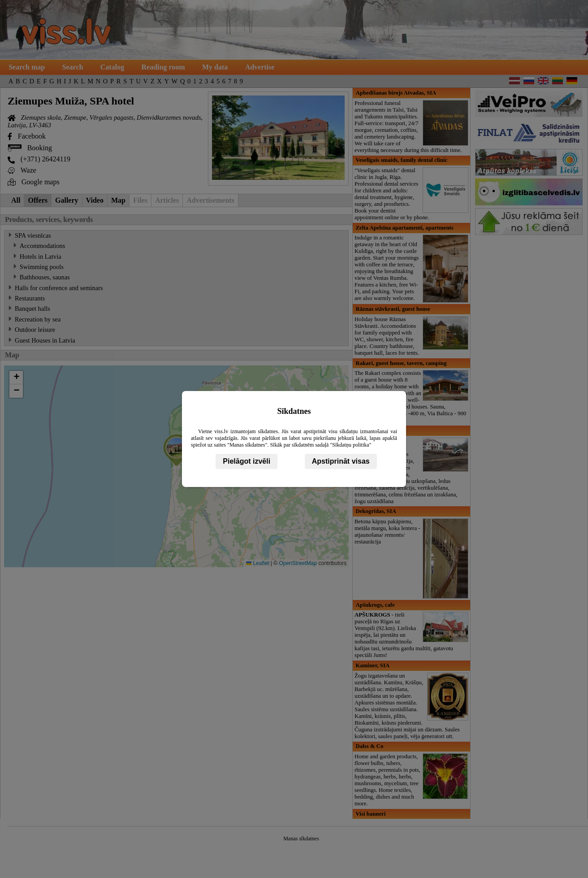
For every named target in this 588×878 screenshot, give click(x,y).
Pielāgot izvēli (246, 461)
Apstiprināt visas (341, 461)
